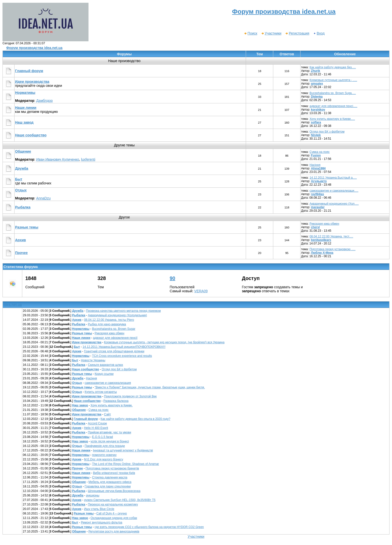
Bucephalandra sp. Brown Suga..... (333, 93)
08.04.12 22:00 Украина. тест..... (331, 236)
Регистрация (297, 33)
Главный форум (29, 71)
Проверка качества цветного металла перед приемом (123, 311)
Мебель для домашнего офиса (110, 482)
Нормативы (25, 93)
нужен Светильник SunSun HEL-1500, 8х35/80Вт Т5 (120, 500)
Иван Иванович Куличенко (58, 159)
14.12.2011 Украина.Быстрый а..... (333, 178)
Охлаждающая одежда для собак (114, 518)
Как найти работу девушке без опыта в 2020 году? (135, 419)
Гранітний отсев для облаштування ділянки (114, 351)
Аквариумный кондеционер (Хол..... (334, 204)
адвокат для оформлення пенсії (115, 338)
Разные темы (27, 227)
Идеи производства (32, 82)
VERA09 (201, 291)
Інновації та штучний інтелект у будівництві (123, 450)
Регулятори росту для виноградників (114, 531)
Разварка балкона (116, 401)
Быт (19, 179)
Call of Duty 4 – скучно (111, 513)
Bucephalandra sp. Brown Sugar (114, 329)
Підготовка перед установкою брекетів (112, 468)
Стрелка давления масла (110, 477)
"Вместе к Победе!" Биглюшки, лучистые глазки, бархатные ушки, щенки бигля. (150, 387)
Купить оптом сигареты (101, 392)
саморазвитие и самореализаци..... (334, 191)
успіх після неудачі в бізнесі (110, 441)
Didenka (317, 97)
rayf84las (317, 194)
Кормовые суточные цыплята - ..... (333, 80)
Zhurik (316, 71)
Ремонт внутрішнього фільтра (102, 522)
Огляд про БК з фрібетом (327, 132)
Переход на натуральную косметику (113, 504)
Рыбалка (23, 207)
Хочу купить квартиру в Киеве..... (332, 119)
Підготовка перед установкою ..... (332, 249)
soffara (316, 122)
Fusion (316, 155)
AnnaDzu (43, 198)
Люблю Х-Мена (322, 253)
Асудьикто (319, 181)
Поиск (250, 33)
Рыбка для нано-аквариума (107, 324)
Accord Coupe (97, 423)
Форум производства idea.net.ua (34, 48)
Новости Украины (93, 360)
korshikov (318, 110)
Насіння (315, 165)
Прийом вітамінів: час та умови (110, 432)
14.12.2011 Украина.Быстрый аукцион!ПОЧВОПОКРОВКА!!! (124, 347)
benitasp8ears (321, 240)
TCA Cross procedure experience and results (122, 356)
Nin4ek (316, 135)
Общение (23, 151)
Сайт (107, 414)
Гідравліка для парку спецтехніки (108, 486)
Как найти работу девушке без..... (333, 67)
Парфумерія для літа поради (105, 446)
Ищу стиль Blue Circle (99, 509)
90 (172, 278)
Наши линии (26, 108)
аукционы (93, 495)
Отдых (21, 190)
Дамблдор (44, 101)
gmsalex (317, 84)
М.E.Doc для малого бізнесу (103, 459)
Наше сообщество (31, 135)
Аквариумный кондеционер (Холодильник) (117, 315)
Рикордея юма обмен (324, 224)
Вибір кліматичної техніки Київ (114, 473)
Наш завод (24, 122)
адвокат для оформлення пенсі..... (333, 106)
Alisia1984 (318, 168)
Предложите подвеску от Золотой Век (130, 396)
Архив (20, 240)
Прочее (21, 253)
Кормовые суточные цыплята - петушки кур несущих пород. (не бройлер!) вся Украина (164, 342)
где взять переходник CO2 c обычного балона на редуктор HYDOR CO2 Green (149, 527)
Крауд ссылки (104, 374)
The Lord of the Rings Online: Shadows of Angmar (125, 464)
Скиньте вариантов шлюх (106, 365)
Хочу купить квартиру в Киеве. (112, 405)
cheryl (315, 227)
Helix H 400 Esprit (96, 428)
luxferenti (88, 159)
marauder (318, 207)
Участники (271, 33)
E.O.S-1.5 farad (102, 437)
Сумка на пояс (320, 152)
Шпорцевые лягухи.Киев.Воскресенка (114, 491)
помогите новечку (104, 455)
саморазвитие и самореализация (108, 383)
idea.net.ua (13, 305)
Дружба (22, 168)
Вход (319, 33)
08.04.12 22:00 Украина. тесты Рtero (109, 320)
